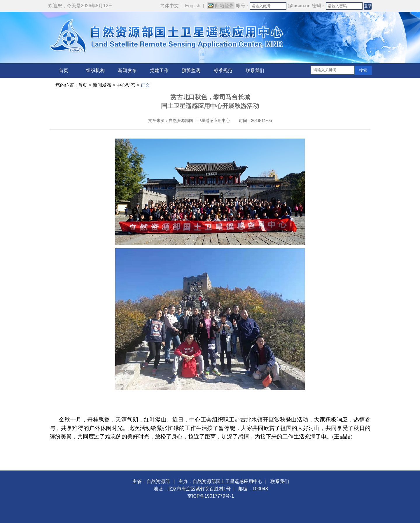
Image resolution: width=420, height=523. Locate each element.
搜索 (363, 70)
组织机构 (95, 70)
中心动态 (126, 85)
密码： (319, 6)
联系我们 (255, 70)
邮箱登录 (221, 6)
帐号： (243, 6)
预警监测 (191, 70)
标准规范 (223, 70)
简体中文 (169, 6)
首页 (64, 70)
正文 (145, 85)
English (193, 6)
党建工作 (159, 70)
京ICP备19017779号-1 (211, 496)
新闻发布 (127, 70)
